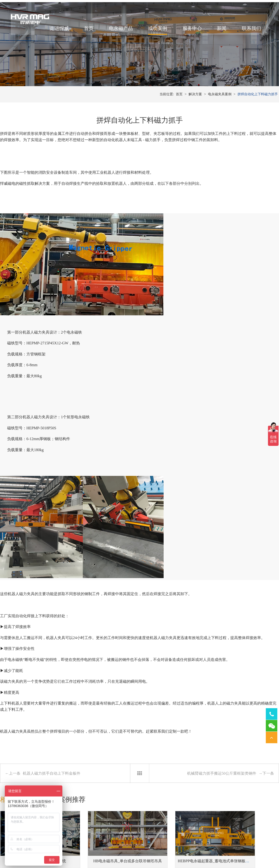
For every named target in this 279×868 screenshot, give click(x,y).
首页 (86, 32)
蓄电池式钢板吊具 (82, 824)
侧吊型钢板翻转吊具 (83, 838)
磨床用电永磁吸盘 (225, 831)
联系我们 (248, 32)
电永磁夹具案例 (220, 115)
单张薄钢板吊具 (80, 831)
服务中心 (189, 32)
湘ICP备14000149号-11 (193, 855)
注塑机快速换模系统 (136, 824)
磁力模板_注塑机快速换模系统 (32, 685)
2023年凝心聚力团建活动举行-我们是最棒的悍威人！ (191, 757)
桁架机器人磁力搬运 (184, 816)
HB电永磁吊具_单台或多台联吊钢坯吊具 (109, 685)
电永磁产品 (118, 32)
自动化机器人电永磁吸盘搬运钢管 (104, 757)
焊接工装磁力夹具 (183, 831)
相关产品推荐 (20, 633)
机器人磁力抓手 (181, 824)
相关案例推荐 (66, 633)
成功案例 (154, 32)
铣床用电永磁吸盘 (225, 824)
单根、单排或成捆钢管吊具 (88, 816)
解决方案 (195, 115)
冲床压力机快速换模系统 (139, 816)
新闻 (219, 32)
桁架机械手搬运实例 (32, 757)
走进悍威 (56, 32)
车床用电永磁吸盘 (225, 816)
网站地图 (217, 855)
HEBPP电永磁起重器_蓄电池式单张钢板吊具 (184, 685)
